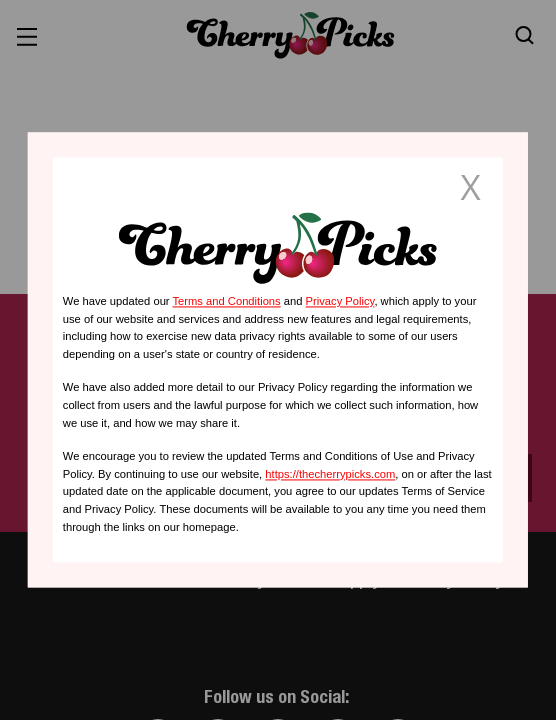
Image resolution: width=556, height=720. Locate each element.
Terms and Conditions (226, 301)
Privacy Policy (340, 301)
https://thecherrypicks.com (330, 474)
